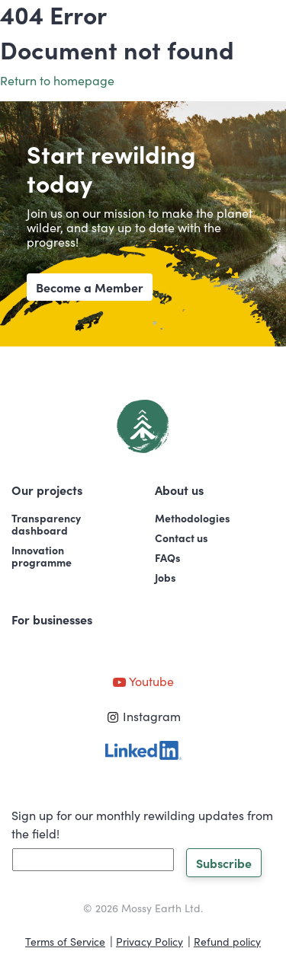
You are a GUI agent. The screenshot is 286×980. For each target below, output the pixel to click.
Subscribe (224, 863)
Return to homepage (57, 80)
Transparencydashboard (46, 524)
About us (179, 490)
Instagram (143, 716)
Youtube (143, 681)
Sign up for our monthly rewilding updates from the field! (142, 824)
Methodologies (193, 518)
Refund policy (227, 941)
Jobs (165, 577)
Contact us (182, 538)
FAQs (168, 557)
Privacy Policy (149, 941)
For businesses (52, 619)
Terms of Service (65, 941)
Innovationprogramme (42, 556)
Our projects (47, 490)
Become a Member (90, 287)
